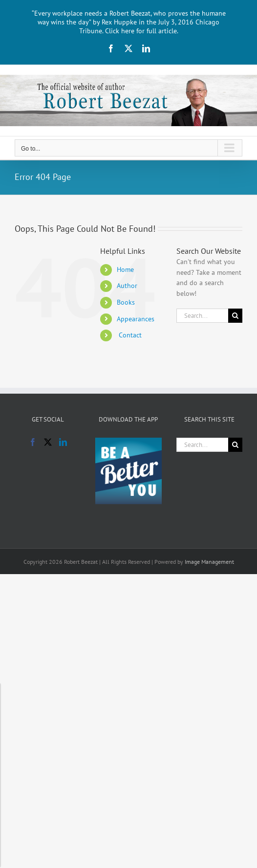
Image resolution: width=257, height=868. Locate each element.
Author (127, 286)
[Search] (235, 316)
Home (125, 269)
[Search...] (202, 316)
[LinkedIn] (63, 442)
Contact (129, 335)
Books (126, 302)
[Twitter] (48, 442)
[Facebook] (33, 442)
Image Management (209, 562)
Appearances (136, 319)
